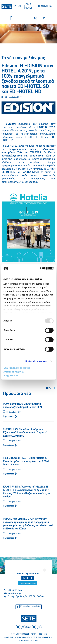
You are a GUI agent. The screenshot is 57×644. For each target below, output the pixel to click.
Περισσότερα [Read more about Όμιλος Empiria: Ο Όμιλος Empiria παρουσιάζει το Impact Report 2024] (9, 416)
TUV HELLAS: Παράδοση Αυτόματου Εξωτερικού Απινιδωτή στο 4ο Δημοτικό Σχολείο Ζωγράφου (25, 433)
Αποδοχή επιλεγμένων (14, 372)
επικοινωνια (24, 641)
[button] (11, 18)
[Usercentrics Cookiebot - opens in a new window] (41, 269)
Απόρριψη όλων (11, 376)
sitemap (35, 641)
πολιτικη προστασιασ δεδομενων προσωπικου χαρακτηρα (28, 637)
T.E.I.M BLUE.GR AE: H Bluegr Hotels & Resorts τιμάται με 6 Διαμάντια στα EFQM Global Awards (26, 461)
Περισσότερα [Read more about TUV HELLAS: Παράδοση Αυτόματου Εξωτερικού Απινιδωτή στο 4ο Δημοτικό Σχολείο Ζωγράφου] (9, 445)
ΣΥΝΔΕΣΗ (19, 6)
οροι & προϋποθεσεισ (20, 634)
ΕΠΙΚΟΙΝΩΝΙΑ (44, 6)
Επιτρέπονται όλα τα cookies (17, 368)
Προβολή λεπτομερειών (37, 361)
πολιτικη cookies (38, 634)
